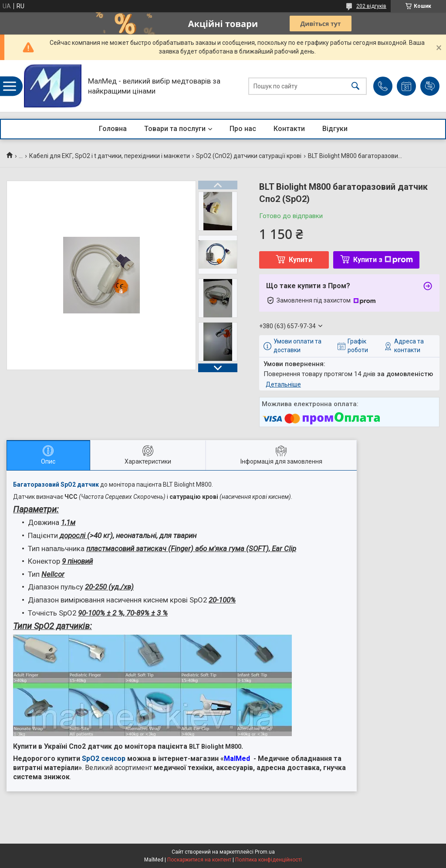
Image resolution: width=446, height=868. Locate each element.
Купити (301, 260)
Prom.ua (265, 852)
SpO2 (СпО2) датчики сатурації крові (249, 156)
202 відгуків (371, 6)
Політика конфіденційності (269, 860)
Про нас (243, 129)
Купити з (383, 260)
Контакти (289, 129)
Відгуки (335, 129)
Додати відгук (430, 86)
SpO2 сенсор (104, 759)
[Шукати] (355, 86)
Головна (113, 129)
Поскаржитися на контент (199, 860)
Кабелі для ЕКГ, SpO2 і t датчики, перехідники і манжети (110, 156)
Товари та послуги (175, 129)
